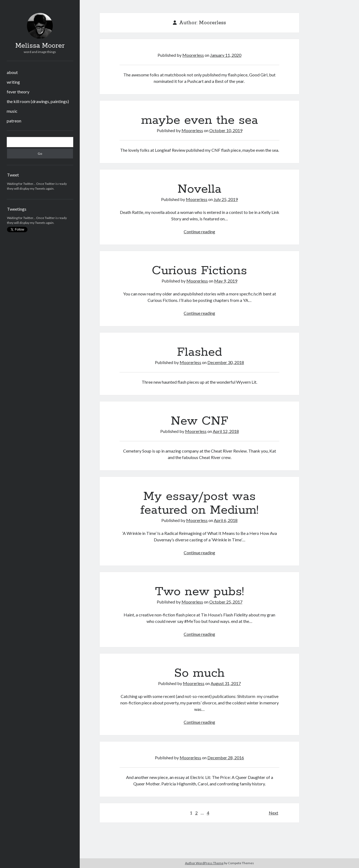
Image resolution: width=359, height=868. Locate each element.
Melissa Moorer (40, 46)
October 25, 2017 (226, 602)
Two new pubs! (200, 592)
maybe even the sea (200, 120)
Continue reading (199, 232)
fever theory (18, 92)
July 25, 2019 (226, 199)
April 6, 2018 (226, 520)
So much (199, 673)
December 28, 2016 (226, 758)
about (12, 72)
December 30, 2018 (226, 362)
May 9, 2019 (226, 281)
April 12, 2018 (226, 431)
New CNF (200, 421)
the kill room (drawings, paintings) (38, 101)
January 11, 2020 (226, 55)
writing (13, 82)
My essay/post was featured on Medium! (199, 503)
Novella (199, 189)
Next (273, 813)
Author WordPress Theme (204, 863)
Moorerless (193, 55)
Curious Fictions (199, 271)
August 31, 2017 (226, 683)
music (12, 111)
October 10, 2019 (226, 130)
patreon (14, 121)
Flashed (199, 352)
